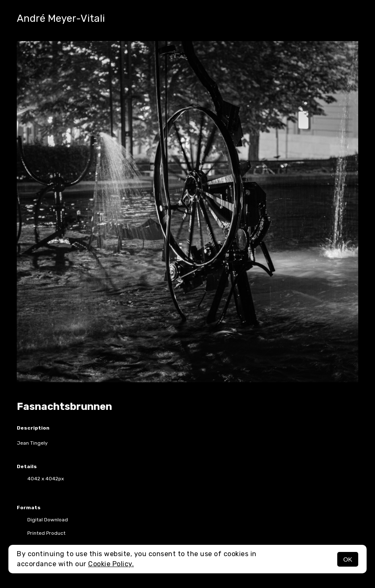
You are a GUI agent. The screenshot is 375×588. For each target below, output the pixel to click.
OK (348, 559)
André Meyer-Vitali (61, 18)
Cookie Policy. (111, 564)
